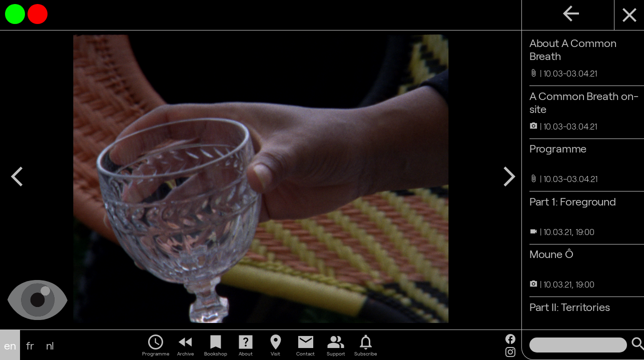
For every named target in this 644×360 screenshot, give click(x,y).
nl (50, 345)
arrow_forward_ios (496, 173)
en (10, 345)
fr (30, 345)
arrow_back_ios (17, 173)
